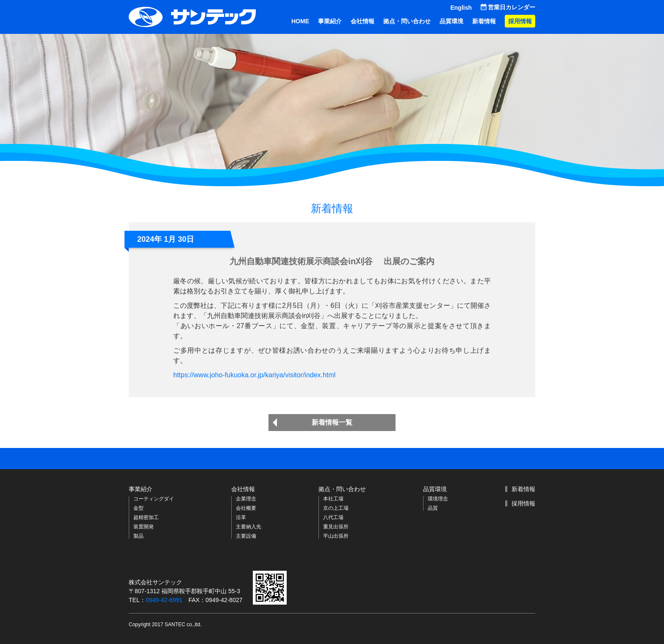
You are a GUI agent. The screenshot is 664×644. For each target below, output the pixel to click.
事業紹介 (330, 21)
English (461, 8)
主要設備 (246, 536)
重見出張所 (336, 527)
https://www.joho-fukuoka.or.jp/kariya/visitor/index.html (254, 375)
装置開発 (144, 527)
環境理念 (438, 499)
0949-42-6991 (164, 600)
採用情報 (520, 21)
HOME (300, 21)
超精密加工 (146, 517)
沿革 (241, 517)
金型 (138, 508)
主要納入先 (249, 527)
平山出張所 (336, 536)
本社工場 (333, 499)
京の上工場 (336, 508)
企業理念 (246, 499)
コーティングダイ (154, 499)
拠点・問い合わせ (407, 21)
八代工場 (333, 517)
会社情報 (362, 21)
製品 (138, 536)
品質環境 (451, 21)
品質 (433, 508)
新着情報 (484, 21)
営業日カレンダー (512, 7)
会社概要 (246, 508)
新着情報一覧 (332, 422)
